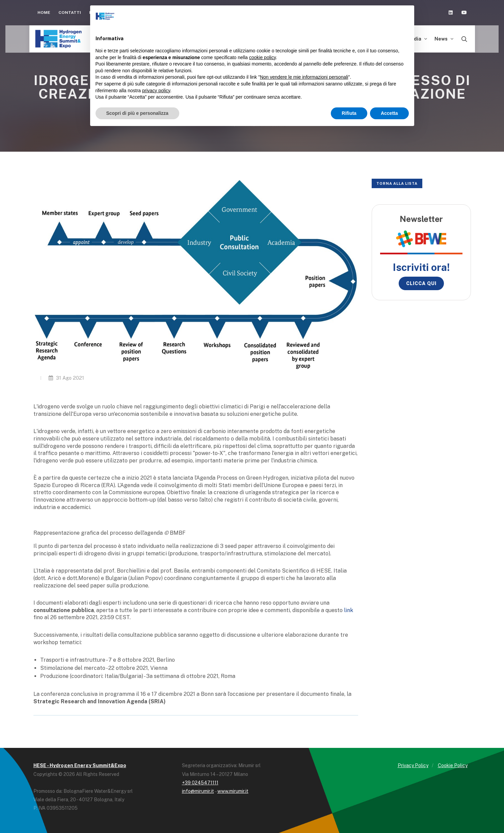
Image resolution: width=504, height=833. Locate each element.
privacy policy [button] (156, 91)
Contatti (70, 12)
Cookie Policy (453, 765)
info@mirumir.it (198, 791)
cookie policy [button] (262, 57)
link (349, 610)
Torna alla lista (397, 183)
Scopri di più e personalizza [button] (137, 113)
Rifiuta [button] (349, 113)
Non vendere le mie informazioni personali (304, 77)
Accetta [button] (389, 113)
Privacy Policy (413, 765)
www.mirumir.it (233, 791)
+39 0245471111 (200, 783)
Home (44, 12)
